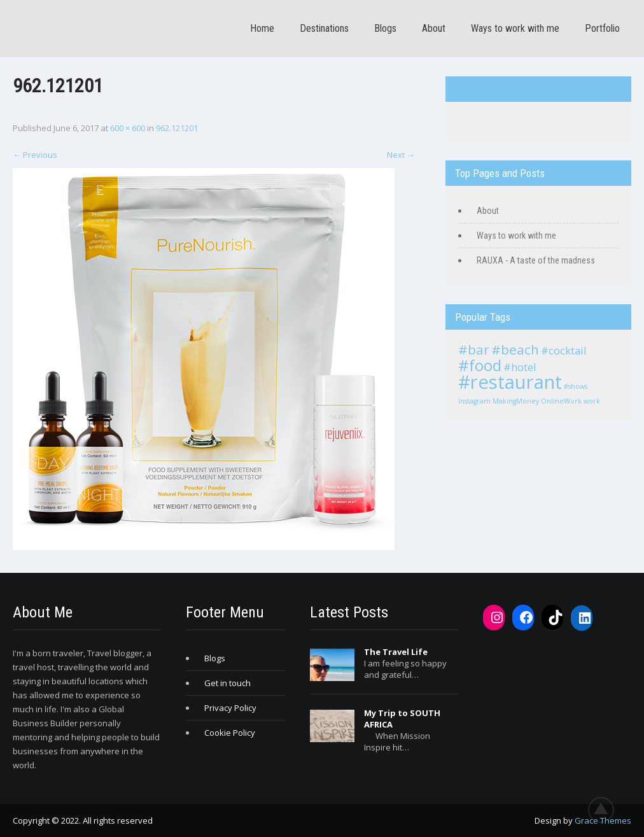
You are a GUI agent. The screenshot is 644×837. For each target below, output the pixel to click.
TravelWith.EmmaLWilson (508, 89)
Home (262, 28)
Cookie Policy (230, 733)
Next (401, 155)
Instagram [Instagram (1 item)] (474, 401)
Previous (35, 155)
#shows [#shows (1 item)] (576, 386)
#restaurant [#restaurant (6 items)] (510, 382)
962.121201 (177, 128)
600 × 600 (128, 128)
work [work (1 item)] (592, 401)
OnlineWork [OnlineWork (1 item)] (561, 401)
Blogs (385, 28)
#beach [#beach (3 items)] (515, 349)
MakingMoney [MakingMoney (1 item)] (516, 401)
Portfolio (602, 28)
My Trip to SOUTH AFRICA (402, 719)
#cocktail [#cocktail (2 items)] (564, 350)
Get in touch (227, 683)
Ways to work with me (515, 28)
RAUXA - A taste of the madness (536, 260)
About (434, 28)
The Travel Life (396, 652)
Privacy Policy (230, 708)
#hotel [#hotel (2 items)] (520, 367)
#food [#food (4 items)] (480, 365)
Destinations (324, 28)
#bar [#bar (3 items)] (474, 349)
